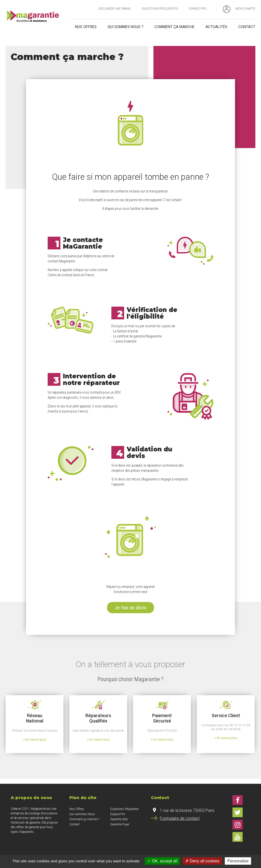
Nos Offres (77, 809)
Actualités (216, 27)
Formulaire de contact (180, 818)
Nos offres (86, 27)
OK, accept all (162, 861)
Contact (247, 27)
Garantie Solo (119, 819)
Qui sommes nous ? (126, 27)
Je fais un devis (130, 608)
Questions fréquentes (160, 9)
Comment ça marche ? (84, 819)
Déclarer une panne (115, 9)
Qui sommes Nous (82, 814)
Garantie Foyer (120, 824)
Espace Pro (198, 9)
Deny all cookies (202, 861)
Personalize (238, 861)
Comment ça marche (174, 27)
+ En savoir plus (35, 739)
